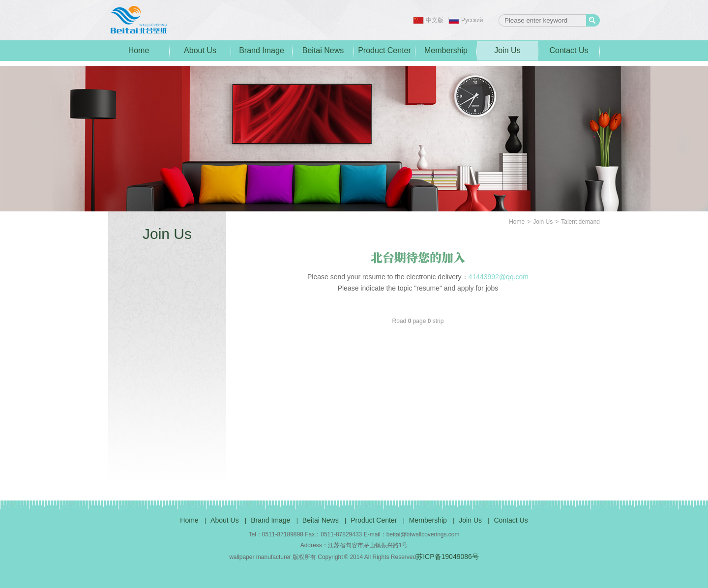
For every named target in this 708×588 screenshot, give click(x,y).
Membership (446, 50)
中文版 (435, 20)
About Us (200, 50)
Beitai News (323, 50)
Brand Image (262, 50)
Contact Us (569, 50)
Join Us (507, 50)
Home (139, 50)
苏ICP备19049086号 (447, 557)
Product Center (384, 50)
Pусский (472, 20)
